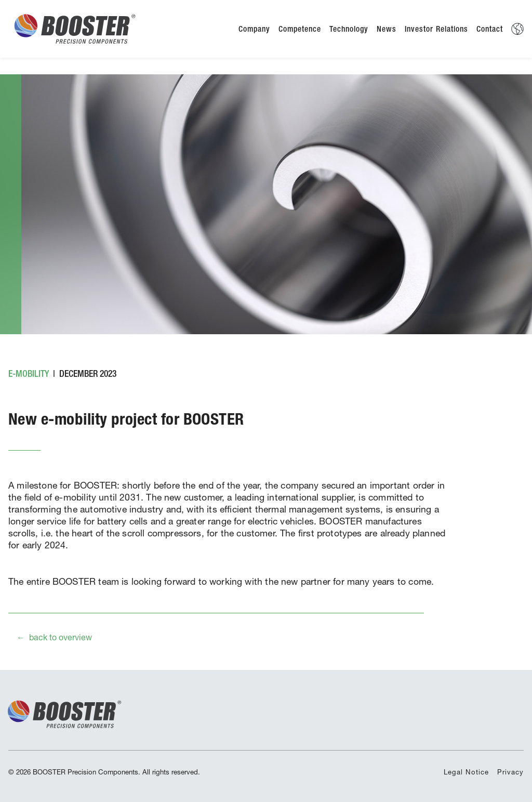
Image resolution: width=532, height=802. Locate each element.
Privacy (510, 772)
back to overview (61, 637)
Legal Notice (466, 772)
